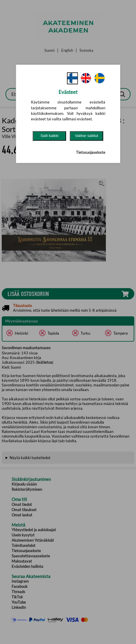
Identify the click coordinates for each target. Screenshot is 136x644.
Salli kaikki (49, 136)
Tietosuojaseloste (91, 152)
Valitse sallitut (87, 136)
